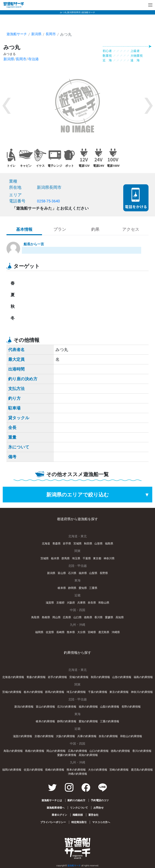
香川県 (98, 617)
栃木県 (55, 558)
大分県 (81, 632)
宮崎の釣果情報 (119, 770)
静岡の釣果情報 (67, 721)
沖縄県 (116, 632)
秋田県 (88, 544)
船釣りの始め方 (76, 800)
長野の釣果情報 (131, 707)
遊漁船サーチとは (51, 800)
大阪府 (71, 603)
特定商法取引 (79, 822)
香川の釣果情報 (142, 751)
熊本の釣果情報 (76, 770)
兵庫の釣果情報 (87, 736)
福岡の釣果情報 (12, 770)
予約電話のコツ (100, 800)
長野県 (104, 573)
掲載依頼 (77, 815)
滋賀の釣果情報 (23, 736)
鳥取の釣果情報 (13, 751)
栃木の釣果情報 (33, 692)
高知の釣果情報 (88, 755)
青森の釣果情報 (36, 677)
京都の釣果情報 (44, 736)
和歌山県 (104, 603)
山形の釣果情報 (122, 677)
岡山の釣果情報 (56, 751)
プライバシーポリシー (52, 822)
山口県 (77, 617)
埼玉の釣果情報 (76, 692)
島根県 (46, 617)
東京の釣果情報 (119, 692)
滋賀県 (50, 603)
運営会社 (94, 815)
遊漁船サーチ (18, 34)
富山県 (62, 573)
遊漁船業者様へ (55, 808)
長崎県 (60, 632)
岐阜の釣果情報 (45, 721)
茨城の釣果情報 (12, 692)
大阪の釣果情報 (65, 736)
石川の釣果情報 (67, 707)
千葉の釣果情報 (98, 692)
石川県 (72, 573)
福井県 (83, 573)
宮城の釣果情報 (79, 677)
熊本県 (71, 632)
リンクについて (79, 808)
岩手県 (67, 544)
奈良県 (92, 603)
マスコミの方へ (101, 822)
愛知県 (83, 588)
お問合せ (99, 808)
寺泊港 (36, 59)
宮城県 (77, 544)
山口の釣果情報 (99, 751)
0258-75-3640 (50, 201)
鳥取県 (35, 617)
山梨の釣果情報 (110, 707)
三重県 (93, 588)
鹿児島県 (104, 632)
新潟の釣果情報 (24, 707)
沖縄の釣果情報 (77, 774)
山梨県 (93, 573)
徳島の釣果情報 (120, 751)
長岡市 (55, 34)
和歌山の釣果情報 (131, 736)
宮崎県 (92, 632)
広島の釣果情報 (77, 751)
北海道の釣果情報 (13, 677)
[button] (6, 106)
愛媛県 (109, 617)
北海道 (46, 544)
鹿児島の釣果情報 (142, 770)
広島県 (67, 617)
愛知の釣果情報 (88, 721)
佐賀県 (50, 632)
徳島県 (88, 617)
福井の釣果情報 (88, 707)
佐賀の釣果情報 (33, 770)
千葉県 (87, 558)
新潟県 (39, 34)
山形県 (98, 544)
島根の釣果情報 (35, 751)
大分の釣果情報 (98, 770)
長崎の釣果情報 (55, 770)
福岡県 (39, 632)
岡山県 (57, 617)
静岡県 (72, 588)
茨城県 (45, 558)
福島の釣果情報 (143, 677)
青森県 (57, 544)
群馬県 (66, 558)
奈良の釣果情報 (108, 736)
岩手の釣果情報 (57, 677)
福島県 (109, 544)
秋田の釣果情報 (100, 677)
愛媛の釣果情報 (67, 755)
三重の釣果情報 (110, 721)
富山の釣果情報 (45, 707)
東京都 (97, 558)
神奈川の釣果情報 (142, 692)
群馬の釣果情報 (55, 692)
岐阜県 (62, 588)
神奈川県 (109, 558)
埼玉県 (76, 558)
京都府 (60, 603)
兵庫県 (81, 603)
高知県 (120, 617)
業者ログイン (59, 815)
